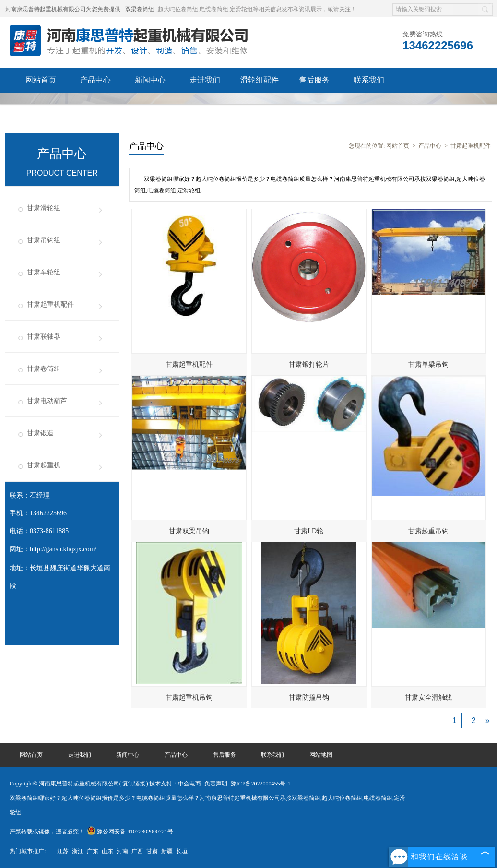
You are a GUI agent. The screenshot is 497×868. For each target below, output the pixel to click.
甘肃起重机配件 (50, 304)
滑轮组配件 (260, 80)
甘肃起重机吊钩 (189, 697)
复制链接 (134, 784)
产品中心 (95, 80)
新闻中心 (150, 80)
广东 (93, 851)
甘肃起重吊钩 (428, 531)
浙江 (78, 851)
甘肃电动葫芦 (47, 401)
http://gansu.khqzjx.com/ (63, 549)
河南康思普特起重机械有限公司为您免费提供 (63, 9)
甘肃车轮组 (44, 272)
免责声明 (216, 784)
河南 (122, 851)
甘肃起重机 (44, 465)
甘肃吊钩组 (44, 240)
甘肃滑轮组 (44, 208)
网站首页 (41, 80)
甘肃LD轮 (309, 531)
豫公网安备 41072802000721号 (130, 832)
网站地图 (321, 755)
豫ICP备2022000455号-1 (261, 784)
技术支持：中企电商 (175, 784)
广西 (137, 851)
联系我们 (369, 80)
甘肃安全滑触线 (428, 697)
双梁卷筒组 (140, 9)
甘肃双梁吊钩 (189, 531)
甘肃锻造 (40, 433)
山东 (107, 851)
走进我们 (205, 80)
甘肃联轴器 (44, 337)
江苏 (63, 851)
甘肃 (152, 851)
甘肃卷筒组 (44, 369)
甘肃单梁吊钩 (428, 364)
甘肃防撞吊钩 (309, 697)
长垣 (182, 851)
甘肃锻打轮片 (309, 364)
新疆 (167, 851)
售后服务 (314, 80)
